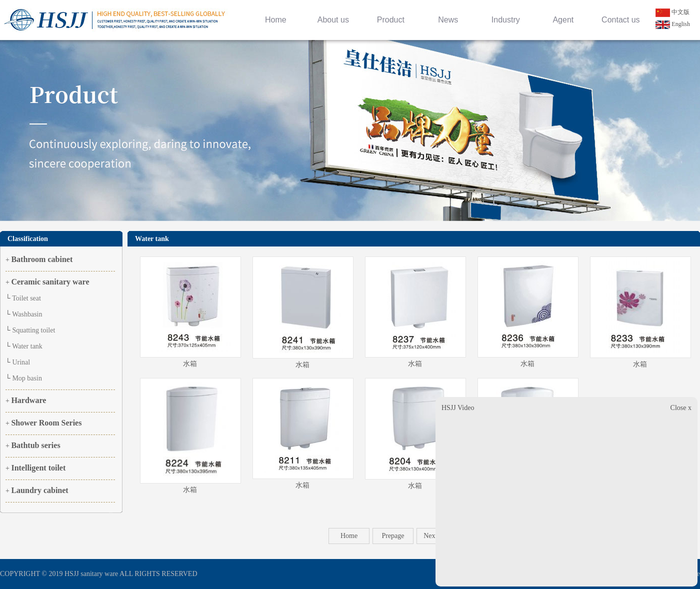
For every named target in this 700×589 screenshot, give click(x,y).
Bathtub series (35, 445)
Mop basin (27, 378)
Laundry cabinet (39, 490)
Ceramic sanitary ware (50, 282)
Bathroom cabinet (42, 259)
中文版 (672, 12)
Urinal (21, 362)
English (673, 24)
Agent (563, 20)
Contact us (620, 20)
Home (276, 20)
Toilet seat (26, 298)
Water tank (27, 346)
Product (391, 20)
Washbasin (27, 314)
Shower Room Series (46, 423)
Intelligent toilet (38, 468)
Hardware (28, 400)
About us (333, 20)
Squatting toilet (33, 330)
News (448, 20)
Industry (506, 20)
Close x (681, 408)
